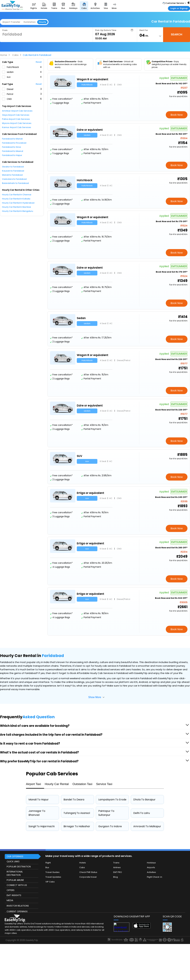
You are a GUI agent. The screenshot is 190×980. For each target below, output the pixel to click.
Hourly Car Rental (57, 784)
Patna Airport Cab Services (16, 119)
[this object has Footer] (95, 897)
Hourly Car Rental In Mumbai (16, 207)
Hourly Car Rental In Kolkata (16, 199)
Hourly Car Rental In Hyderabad (18, 203)
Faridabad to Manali (12, 139)
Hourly (42, 22)
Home (4, 55)
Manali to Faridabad (12, 175)
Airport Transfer (11, 22)
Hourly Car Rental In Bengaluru (18, 211)
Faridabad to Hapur (12, 155)
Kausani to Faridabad (13, 171)
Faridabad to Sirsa (11, 147)
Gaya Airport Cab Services (16, 115)
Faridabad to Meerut (13, 151)
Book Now (177, 115)
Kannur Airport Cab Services (17, 127)
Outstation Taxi (82, 784)
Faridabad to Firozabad (14, 143)
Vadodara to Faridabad (14, 179)
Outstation (30, 22)
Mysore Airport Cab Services (17, 123)
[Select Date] (114, 34)
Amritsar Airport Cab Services (17, 111)
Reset (39, 62)
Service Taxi (104, 784)
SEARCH (177, 34)
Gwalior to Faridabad (13, 167)
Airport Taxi (33, 784)
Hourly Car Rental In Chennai (17, 195)
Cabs (15, 55)
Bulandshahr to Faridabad (15, 183)
